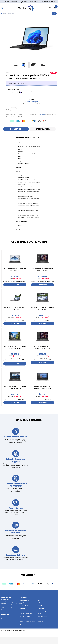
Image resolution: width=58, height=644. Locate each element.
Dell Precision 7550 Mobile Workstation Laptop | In (42, 351)
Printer (40, 626)
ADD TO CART (15, 286)
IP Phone (40, 612)
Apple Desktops (24, 607)
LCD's (39, 620)
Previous (2, 2)
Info (42, 103)
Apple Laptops (24, 610)
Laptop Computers (44, 618)
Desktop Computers (26, 620)
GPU (21, 626)
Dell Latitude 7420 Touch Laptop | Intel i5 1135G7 (42, 311)
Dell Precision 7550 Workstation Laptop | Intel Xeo (43, 270)
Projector (41, 628)
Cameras (22, 615)
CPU (21, 618)
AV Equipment (24, 612)
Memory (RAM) (42, 623)
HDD (39, 607)
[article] (15, 270)
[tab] (16, 129)
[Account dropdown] (50, 8)
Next (56, 2)
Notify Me (22, 109)
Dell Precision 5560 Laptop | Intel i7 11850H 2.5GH (15, 270)
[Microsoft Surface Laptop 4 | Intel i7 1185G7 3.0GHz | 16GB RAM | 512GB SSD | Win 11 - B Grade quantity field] (13, 109)
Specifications (43, 129)
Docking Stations (25, 623)
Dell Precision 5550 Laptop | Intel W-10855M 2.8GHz (15, 351)
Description (16, 129)
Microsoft (9, 73)
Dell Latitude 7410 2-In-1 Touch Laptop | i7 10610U (15, 311)
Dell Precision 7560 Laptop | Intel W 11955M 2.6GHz (15, 392)
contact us (41, 115)
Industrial (41, 610)
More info (18, 89)
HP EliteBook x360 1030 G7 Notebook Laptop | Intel (42, 392)
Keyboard (41, 615)
